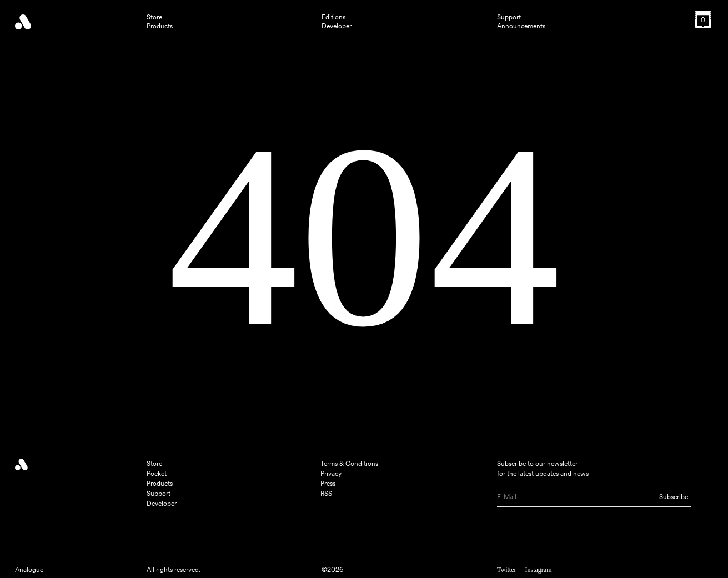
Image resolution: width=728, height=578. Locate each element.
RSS (326, 494)
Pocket (157, 474)
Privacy (331, 474)
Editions (333, 17)
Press (328, 484)
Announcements (521, 26)
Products (160, 26)
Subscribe (674, 497)
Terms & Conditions (349, 464)
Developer (337, 26)
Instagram (538, 570)
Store (154, 17)
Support (509, 17)
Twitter (507, 570)
